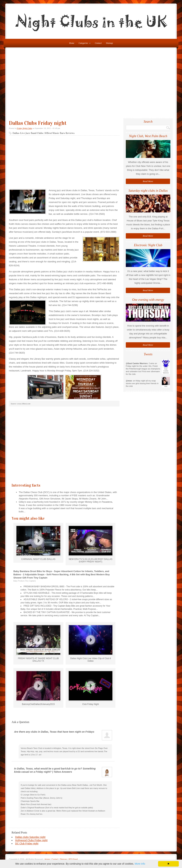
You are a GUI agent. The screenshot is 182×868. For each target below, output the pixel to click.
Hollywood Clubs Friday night (31, 840)
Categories (84, 44)
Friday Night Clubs (24, 128)
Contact (98, 43)
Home (47, 859)
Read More (148, 181)
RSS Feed (73, 859)
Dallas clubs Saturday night (30, 837)
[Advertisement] (33, 84)
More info (140, 864)
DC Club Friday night (27, 844)
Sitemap (109, 43)
